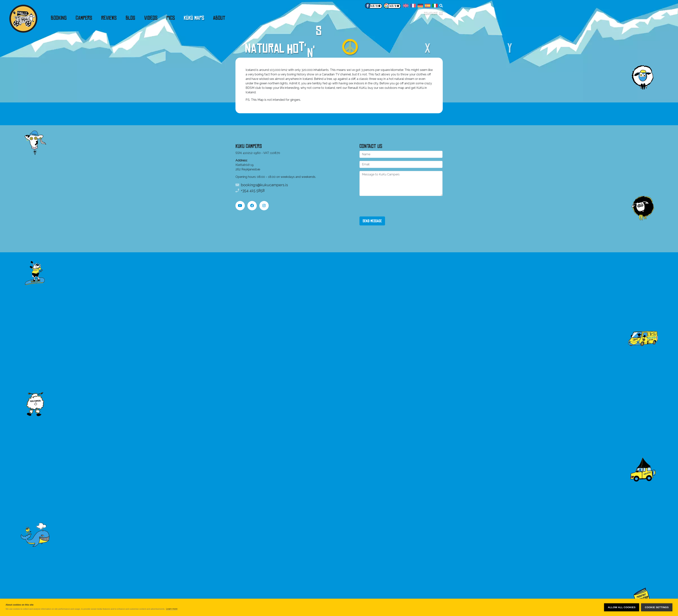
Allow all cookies (622, 607)
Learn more (172, 609)
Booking (59, 18)
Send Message (372, 221)
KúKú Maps (194, 18)
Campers (84, 18)
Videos (151, 18)
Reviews (109, 18)
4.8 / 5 (374, 6)
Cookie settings (657, 607)
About (219, 18)
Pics (171, 18)
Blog (130, 18)
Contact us (433, 13)
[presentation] (388, 206)
